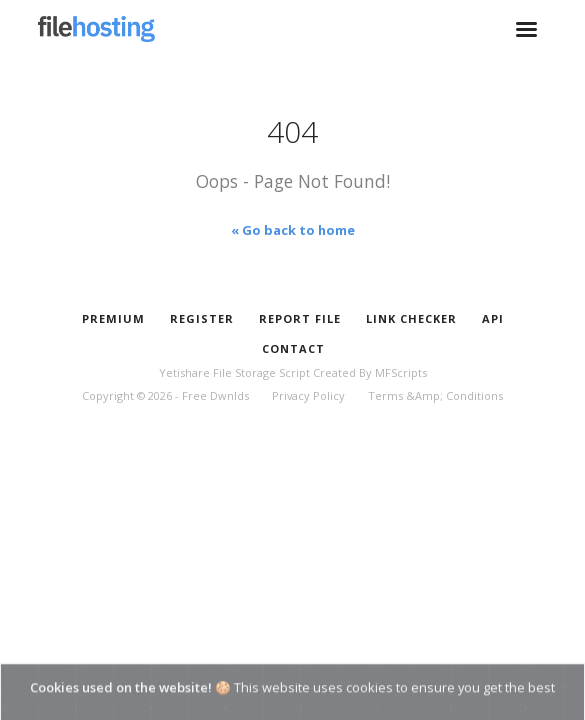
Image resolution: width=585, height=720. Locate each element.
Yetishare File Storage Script (234, 372)
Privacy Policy (308, 395)
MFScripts (401, 372)
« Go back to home (293, 230)
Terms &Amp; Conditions (435, 395)
